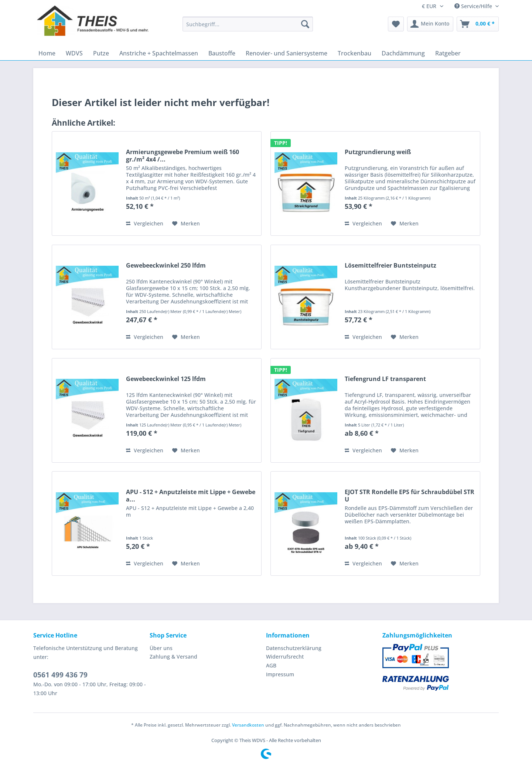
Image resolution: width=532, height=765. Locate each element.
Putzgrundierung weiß (378, 152)
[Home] (47, 53)
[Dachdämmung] (403, 53)
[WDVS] (74, 53)
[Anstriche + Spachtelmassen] (159, 53)
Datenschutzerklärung (294, 648)
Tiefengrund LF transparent (385, 379)
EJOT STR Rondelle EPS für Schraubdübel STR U (410, 496)
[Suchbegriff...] (248, 24)
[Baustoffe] (222, 53)
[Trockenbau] (354, 53)
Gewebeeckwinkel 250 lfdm (166, 266)
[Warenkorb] (478, 24)
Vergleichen (145, 223)
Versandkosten (248, 725)
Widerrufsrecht (285, 657)
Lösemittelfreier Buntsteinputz (391, 266)
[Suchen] (305, 24)
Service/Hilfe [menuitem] (474, 6)
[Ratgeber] (448, 53)
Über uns (161, 648)
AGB (271, 665)
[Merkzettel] (396, 24)
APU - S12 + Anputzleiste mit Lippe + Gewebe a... (191, 496)
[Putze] (101, 53)
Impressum (280, 674)
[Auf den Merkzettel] (186, 224)
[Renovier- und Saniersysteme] (287, 53)
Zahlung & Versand (173, 657)
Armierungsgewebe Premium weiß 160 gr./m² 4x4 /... (183, 156)
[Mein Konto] (430, 24)
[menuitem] (248, 28)
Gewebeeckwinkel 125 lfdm (166, 379)
